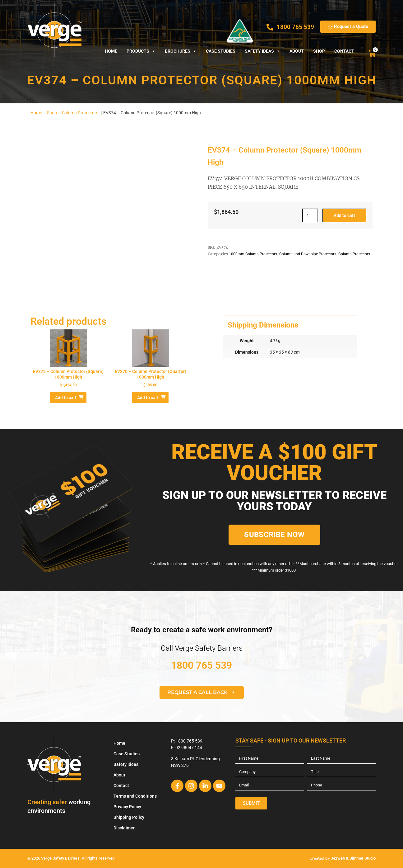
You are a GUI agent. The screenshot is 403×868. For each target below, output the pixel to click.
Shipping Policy (129, 817)
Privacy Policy (127, 807)
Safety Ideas (262, 51)
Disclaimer (124, 828)
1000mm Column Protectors (253, 254)
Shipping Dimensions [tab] (263, 325)
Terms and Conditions (135, 796)
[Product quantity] (310, 215)
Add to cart (344, 215)
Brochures (181, 51)
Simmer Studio (363, 858)
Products (141, 51)
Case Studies (221, 51)
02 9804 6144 (189, 748)
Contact (344, 51)
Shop (319, 51)
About (297, 51)
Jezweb (338, 858)
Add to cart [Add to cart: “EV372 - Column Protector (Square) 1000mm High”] (66, 398)
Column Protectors (354, 254)
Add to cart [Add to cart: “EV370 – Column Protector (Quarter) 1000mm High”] (148, 398)
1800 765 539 (201, 665)
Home (111, 51)
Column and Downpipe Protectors (308, 254)
